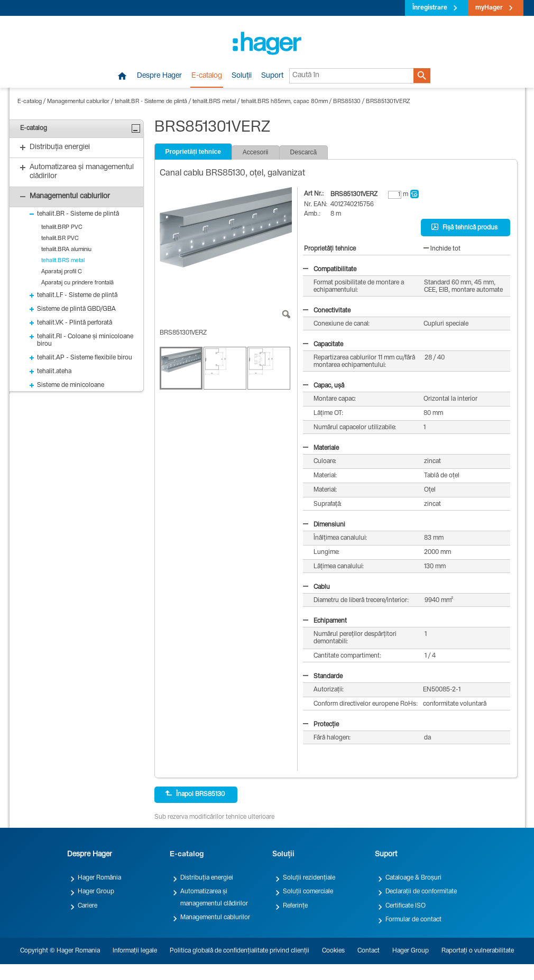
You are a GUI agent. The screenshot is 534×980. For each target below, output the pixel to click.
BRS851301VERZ (388, 102)
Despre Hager (159, 76)
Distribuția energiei (207, 878)
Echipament (325, 621)
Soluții (242, 76)
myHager (489, 8)
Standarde (323, 677)
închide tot (442, 249)
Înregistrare (430, 8)
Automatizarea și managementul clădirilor (214, 898)
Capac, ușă (324, 386)
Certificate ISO (406, 906)
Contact (369, 951)
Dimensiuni (324, 525)
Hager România (99, 878)
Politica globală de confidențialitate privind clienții (240, 951)
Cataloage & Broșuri (413, 878)
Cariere (88, 906)
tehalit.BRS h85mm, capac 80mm (284, 102)
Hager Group (96, 892)
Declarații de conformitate (421, 892)
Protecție (321, 725)
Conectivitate (327, 311)
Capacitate (323, 345)
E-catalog (207, 76)
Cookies (333, 951)
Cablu (316, 587)
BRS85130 (347, 102)
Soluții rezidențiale (309, 878)
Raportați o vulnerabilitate (478, 951)
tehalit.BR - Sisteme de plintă (151, 102)
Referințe (295, 906)
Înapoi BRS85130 (195, 794)
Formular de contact (413, 920)
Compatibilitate (330, 270)
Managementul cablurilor (78, 102)
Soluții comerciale (308, 892)
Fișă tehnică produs (464, 227)
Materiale (321, 448)
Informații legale (135, 951)
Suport (272, 76)
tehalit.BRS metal (214, 102)
